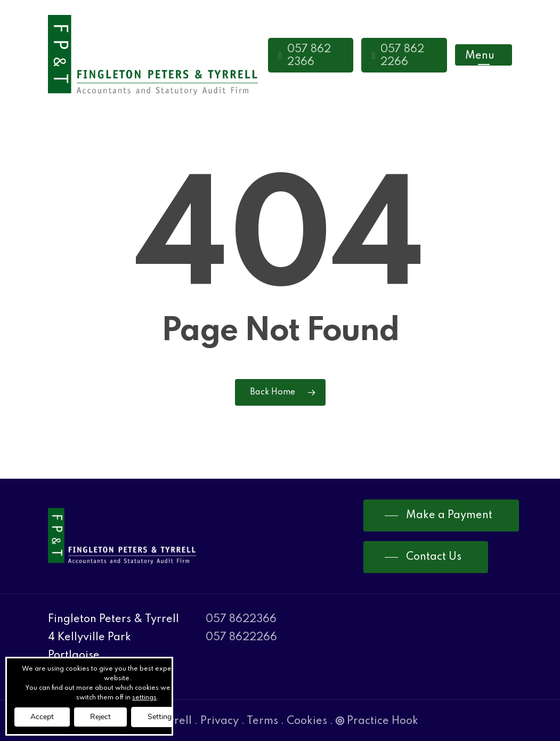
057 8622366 (241, 619)
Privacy (220, 721)
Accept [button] (42, 717)
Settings (161, 717)
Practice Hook (377, 721)
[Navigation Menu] (484, 55)
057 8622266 (241, 638)
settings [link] (144, 698)
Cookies (307, 721)
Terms (262, 721)
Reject (100, 717)
